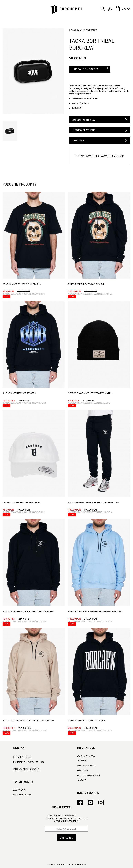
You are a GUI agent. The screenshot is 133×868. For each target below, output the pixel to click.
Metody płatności (84, 130)
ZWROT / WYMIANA (86, 756)
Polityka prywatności (88, 775)
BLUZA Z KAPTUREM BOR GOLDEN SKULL (87, 284)
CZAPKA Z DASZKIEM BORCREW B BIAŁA (22, 503)
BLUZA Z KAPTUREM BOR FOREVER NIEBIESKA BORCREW (95, 612)
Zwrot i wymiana (84, 120)
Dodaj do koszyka (86, 69)
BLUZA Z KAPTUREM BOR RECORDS (19, 393)
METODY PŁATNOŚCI (86, 766)
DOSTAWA (82, 761)
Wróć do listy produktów (84, 30)
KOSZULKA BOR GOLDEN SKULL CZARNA (22, 284)
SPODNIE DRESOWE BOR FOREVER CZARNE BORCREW (93, 503)
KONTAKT (81, 780)
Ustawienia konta (22, 795)
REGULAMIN (82, 770)
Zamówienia (19, 790)
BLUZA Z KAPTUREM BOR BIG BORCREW (87, 721)
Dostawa (78, 140)
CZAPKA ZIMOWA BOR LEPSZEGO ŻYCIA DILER (90, 393)
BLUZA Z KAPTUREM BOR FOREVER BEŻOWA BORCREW (28, 721)
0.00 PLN (123, 9)
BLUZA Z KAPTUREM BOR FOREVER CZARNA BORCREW (28, 612)
